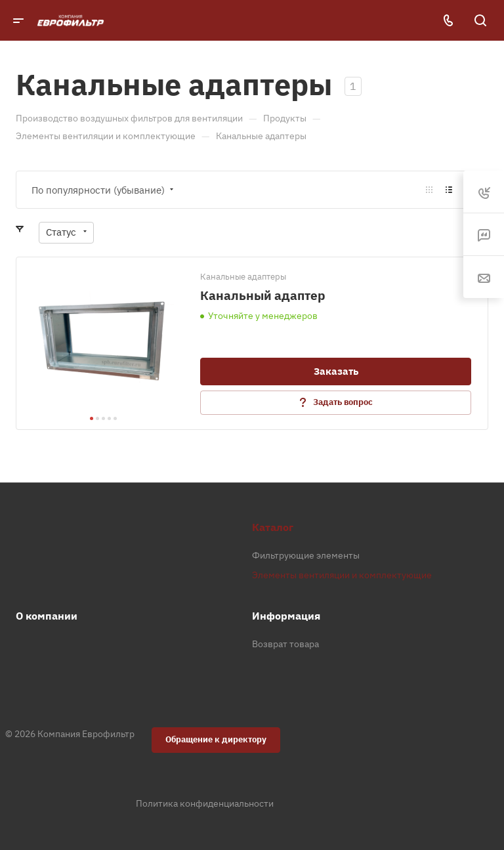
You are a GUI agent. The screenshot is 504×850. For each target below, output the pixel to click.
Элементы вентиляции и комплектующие (342, 575)
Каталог (273, 527)
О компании (47, 616)
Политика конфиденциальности (205, 803)
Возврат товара (285, 644)
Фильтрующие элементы (306, 555)
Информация (286, 616)
